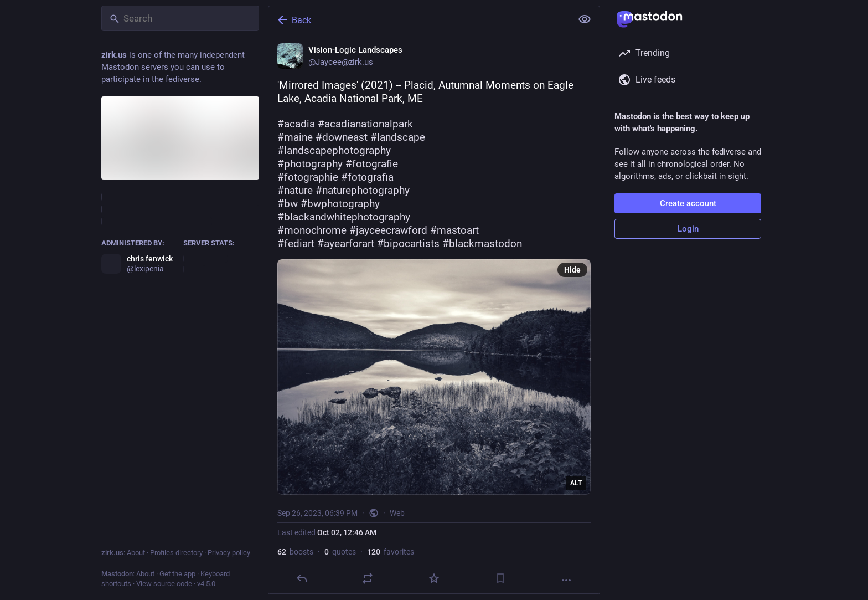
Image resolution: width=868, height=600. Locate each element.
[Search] (180, 18)
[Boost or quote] (368, 578)
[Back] (419, 20)
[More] (566, 580)
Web (397, 513)
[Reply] (302, 578)
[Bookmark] (500, 578)
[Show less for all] (585, 19)
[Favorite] (434, 578)
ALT (576, 483)
